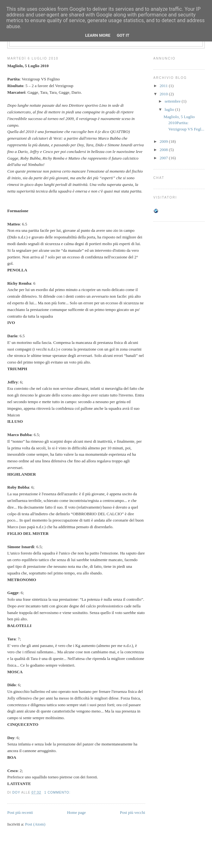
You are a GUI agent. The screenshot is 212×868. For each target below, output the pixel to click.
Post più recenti (20, 812)
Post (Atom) (35, 824)
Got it (123, 35)
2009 (164, 141)
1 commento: (58, 792)
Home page (77, 812)
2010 (164, 94)
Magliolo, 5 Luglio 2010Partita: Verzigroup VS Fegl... (184, 123)
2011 (164, 86)
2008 (164, 150)
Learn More (98, 35)
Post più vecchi (132, 812)
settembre (173, 101)
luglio (170, 109)
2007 (164, 158)
